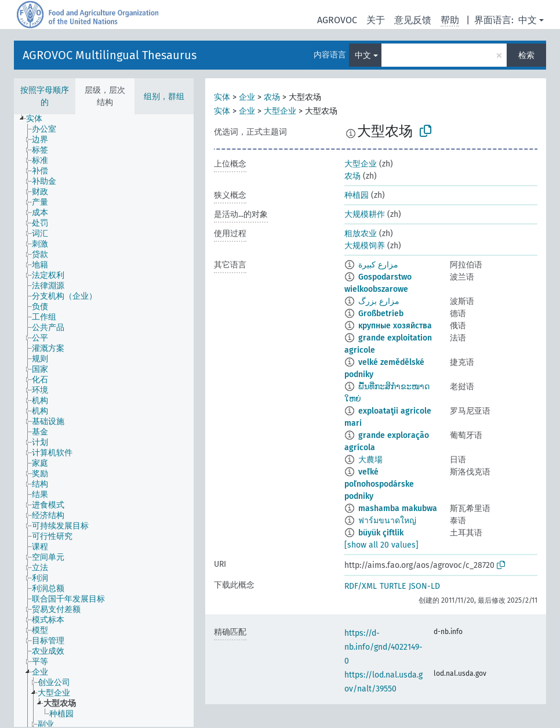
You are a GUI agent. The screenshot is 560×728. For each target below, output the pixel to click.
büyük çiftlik (381, 533)
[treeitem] (39, 119)
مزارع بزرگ (379, 301)
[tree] (104, 421)
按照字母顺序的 (45, 96)
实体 (222, 97)
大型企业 (280, 111)
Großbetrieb (381, 314)
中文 (528, 20)
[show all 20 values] (381, 545)
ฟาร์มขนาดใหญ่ (387, 521)
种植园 (357, 195)
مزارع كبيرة (378, 265)
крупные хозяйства (395, 326)
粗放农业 (361, 233)
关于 (376, 20)
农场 (272, 97)
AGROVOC (337, 20)
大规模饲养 (365, 246)
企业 (247, 97)
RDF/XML (361, 586)
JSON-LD (424, 586)
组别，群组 (164, 97)
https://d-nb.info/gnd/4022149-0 (383, 647)
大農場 (370, 460)
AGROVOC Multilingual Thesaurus (110, 55)
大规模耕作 (365, 214)
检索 (526, 55)
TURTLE (393, 586)
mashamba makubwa (398, 508)
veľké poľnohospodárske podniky (379, 484)
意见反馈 (413, 20)
